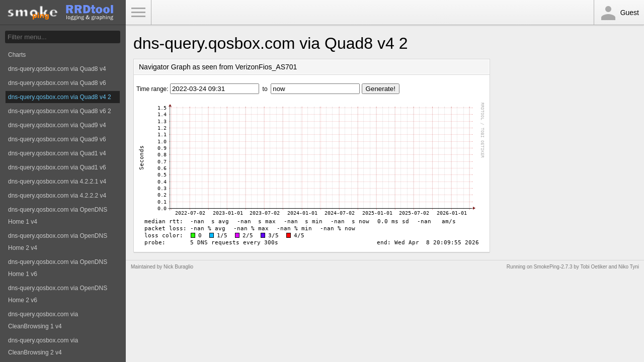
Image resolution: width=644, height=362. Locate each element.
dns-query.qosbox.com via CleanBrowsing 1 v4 (43, 320)
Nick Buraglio (178, 267)
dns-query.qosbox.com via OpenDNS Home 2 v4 (58, 242)
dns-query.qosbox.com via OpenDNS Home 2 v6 (58, 294)
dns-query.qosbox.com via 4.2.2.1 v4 (57, 182)
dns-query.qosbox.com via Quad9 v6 (57, 139)
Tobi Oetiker (593, 267)
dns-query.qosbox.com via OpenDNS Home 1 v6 (58, 268)
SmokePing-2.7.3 (553, 267)
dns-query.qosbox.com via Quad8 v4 (57, 69)
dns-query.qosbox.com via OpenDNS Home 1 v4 (58, 216)
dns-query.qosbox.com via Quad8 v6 (57, 83)
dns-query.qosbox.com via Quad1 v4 (57, 153)
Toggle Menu (138, 13)
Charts (17, 55)
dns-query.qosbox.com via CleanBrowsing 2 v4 (43, 346)
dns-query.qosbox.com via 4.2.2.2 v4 (57, 196)
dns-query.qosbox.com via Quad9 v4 (57, 125)
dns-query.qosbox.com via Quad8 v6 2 (60, 111)
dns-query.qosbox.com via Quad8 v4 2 (60, 97)
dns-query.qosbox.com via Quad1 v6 (57, 167)
